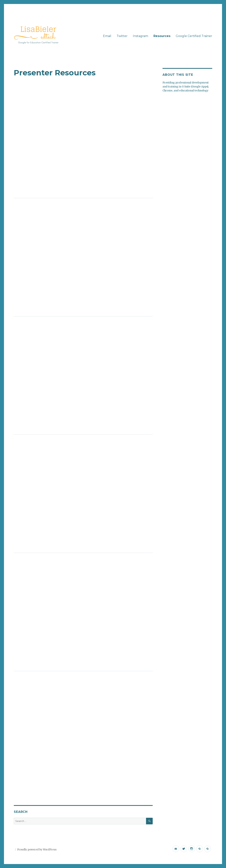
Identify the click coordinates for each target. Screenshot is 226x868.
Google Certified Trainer (194, 36)
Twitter (122, 36)
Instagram (140, 36)
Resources (162, 36)
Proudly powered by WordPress (37, 850)
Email (107, 36)
